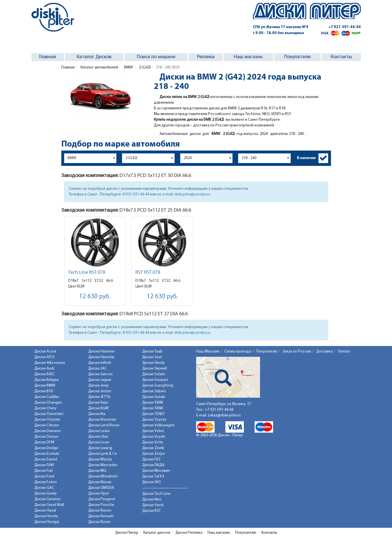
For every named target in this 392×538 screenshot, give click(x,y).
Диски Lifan (98, 437)
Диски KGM (98, 408)
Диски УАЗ (151, 482)
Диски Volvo (153, 431)
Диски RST (151, 511)
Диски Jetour (100, 391)
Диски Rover (99, 522)
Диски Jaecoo (100, 374)
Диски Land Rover (104, 425)
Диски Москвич (156, 471)
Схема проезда (238, 352)
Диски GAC (44, 488)
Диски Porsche (101, 505)
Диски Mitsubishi (103, 477)
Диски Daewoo (48, 431)
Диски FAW (44, 465)
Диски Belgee (47, 380)
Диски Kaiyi (98, 403)
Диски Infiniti (100, 363)
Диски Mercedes (103, 465)
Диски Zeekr (153, 448)
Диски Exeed (46, 459)
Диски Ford (44, 477)
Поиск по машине (156, 57)
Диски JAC (98, 369)
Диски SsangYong (158, 386)
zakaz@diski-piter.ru (224, 415)
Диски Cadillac (47, 397)
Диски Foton (46, 482)
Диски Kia (97, 414)
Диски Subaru (154, 391)
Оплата (344, 352)
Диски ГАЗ (151, 459)
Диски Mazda (100, 459)
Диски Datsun (46, 437)
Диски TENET (154, 414)
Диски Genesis (47, 499)
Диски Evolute (47, 454)
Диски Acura (45, 352)
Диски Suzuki (154, 397)
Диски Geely (46, 494)
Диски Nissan (100, 482)
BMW (128, 67)
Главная (48, 57)
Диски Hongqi (47, 522)
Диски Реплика (189, 533)
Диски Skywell (155, 369)
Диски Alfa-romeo (50, 363)
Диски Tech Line (156, 494)
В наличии (306, 158)
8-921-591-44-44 (136, 194)
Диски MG (97, 471)
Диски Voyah (154, 437)
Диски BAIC (44, 374)
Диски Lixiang (100, 448)
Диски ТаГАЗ (153, 477)
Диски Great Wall (49, 505)
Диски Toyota (154, 420)
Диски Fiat (44, 471)
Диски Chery (45, 408)
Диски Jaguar (100, 380)
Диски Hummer (101, 352)
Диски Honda (46, 516)
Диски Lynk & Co (103, 454)
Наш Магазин (208, 352)
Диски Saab (152, 352)
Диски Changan (48, 403)
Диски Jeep (98, 386)
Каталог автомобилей (99, 67)
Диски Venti (153, 505)
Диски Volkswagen (159, 425)
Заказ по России (297, 352)
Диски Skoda (153, 363)
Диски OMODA (101, 488)
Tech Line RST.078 (87, 273)
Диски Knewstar (102, 420)
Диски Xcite (153, 442)
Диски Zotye (154, 454)
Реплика (206, 57)
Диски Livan (99, 442)
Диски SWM (153, 403)
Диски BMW (45, 386)
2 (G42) (144, 67)
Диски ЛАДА (153, 465)
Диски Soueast (155, 380)
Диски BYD (44, 391)
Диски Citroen (47, 425)
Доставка (324, 352)
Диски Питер (127, 533)
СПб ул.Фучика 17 (281, 27)
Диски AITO (45, 357)
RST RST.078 (148, 273)
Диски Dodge (46, 448)
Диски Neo (152, 500)
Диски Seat (152, 357)
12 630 (95, 297)
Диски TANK (153, 408)
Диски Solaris (154, 374)
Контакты (341, 57)
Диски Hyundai (101, 357)
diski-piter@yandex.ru (192, 194)
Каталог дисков (157, 533)
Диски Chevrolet (49, 414)
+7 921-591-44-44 (345, 27)
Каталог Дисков (94, 57)
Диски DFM (44, 442)
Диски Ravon (100, 511)
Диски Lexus (99, 431)
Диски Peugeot (102, 499)
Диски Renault (101, 516)
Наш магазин (248, 57)
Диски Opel (98, 494)
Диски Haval (45, 511)
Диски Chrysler (47, 420)
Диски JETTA (99, 397)
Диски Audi (44, 369)
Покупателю (297, 57)
